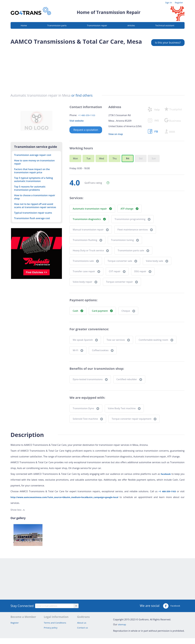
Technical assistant (165, 25)
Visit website (76, 121)
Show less (16, 510)
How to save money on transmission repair (35, 162)
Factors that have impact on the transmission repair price (32, 171)
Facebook (172, 606)
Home (24, 25)
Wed (102, 158)
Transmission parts (57, 25)
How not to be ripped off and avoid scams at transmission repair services (35, 206)
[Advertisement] (98, 68)
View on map (116, 134)
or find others (82, 95)
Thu (115, 158)
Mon (76, 158)
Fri (128, 158)
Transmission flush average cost (32, 218)
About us (82, 623)
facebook (166, 474)
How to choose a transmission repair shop (35, 197)
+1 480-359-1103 (87, 115)
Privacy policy (51, 628)
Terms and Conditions (55, 623)
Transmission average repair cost (33, 155)
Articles (131, 25)
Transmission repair (97, 25)
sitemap (122, 624)
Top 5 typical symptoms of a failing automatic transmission (34, 180)
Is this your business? (168, 43)
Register (179, 2)
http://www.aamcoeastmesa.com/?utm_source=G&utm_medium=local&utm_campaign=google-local (64, 497)
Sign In (169, 2)
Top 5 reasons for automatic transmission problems (30, 188)
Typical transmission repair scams (33, 213)
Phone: (73, 115)
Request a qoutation (86, 130)
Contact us (82, 628)
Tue (89, 158)
